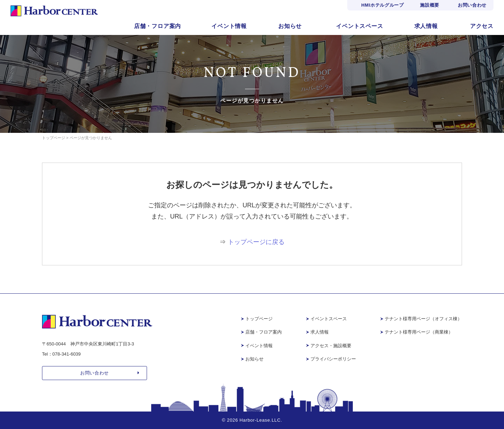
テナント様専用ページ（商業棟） (419, 332)
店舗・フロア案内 (157, 26)
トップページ (259, 319)
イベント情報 (229, 26)
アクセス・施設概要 (331, 346)
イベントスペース (359, 26)
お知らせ (290, 26)
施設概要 (430, 5)
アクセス (482, 26)
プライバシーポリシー (333, 359)
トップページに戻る (256, 242)
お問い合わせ (472, 5)
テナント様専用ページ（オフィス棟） (423, 319)
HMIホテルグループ (382, 5)
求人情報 (426, 26)
